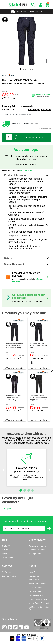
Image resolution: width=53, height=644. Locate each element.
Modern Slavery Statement (39, 603)
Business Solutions (9, 576)
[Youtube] (27, 628)
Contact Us (6, 546)
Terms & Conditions (36, 588)
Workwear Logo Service (38, 546)
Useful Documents (26, 264)
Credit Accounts (8, 558)
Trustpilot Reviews (36, 576)
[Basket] (48, 5)
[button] (3, 470)
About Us (32, 572)
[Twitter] (16, 628)
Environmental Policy (37, 595)
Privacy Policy (34, 580)
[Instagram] (5, 628)
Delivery (5, 550)
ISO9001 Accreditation (37, 584)
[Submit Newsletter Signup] (49, 528)
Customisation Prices (37, 550)
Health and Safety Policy (38, 599)
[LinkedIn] (21, 628)
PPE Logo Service (36, 554)
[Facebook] (10, 628)
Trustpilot (7, 509)
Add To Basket (35, 137)
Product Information (26, 175)
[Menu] (5, 5)
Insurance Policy (35, 591)
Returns (26, 258)
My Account (7, 572)
